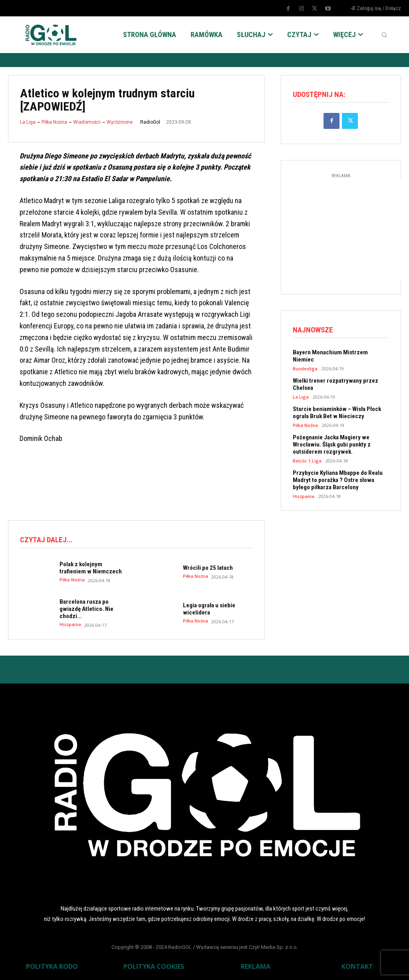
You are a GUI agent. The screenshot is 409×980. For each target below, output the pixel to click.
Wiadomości (87, 122)
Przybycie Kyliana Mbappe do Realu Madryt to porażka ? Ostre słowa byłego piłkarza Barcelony (338, 480)
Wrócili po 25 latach (208, 568)
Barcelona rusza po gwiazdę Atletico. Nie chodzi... (86, 609)
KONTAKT (357, 966)
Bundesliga (305, 368)
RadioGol (150, 122)
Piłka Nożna (54, 122)
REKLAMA (256, 966)
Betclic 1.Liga (307, 461)
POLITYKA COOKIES (154, 966)
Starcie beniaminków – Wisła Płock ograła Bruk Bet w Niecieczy (337, 413)
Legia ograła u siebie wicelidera (209, 609)
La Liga (28, 122)
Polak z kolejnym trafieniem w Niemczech (91, 568)
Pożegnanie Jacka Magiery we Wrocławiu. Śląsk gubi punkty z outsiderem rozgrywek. (332, 445)
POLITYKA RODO (52, 966)
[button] (384, 35)
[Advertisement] (153, 481)
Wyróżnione (120, 122)
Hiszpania (70, 624)
